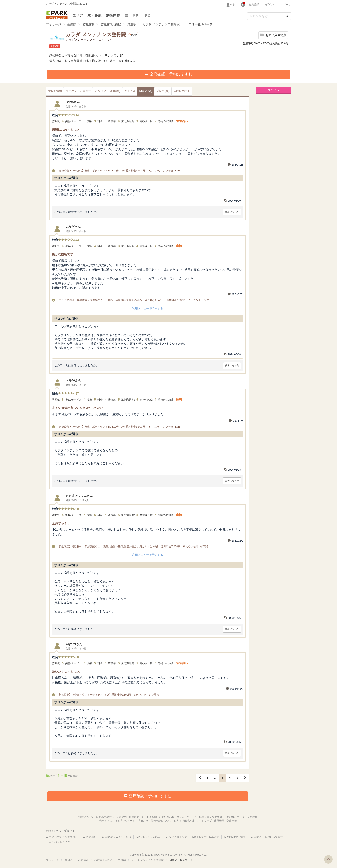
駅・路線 (94, 15)
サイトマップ (204, 821)
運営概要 (219, 821)
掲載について (86, 817)
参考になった (232, 212)
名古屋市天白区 (111, 24)
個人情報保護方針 (184, 821)
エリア (78, 15)
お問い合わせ (167, 817)
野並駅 (132, 24)
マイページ (285, 5)
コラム (180, 817)
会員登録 (254, 5)
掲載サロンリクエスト (212, 817)
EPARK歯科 (90, 837)
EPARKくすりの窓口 (148, 837)
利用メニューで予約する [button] (148, 308)
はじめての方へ (105, 817)
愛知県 (72, 24)
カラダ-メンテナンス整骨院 (161, 24)
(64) (146, 91)
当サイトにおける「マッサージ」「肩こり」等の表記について (135, 821)
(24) (115, 91)
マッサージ (54, 24)
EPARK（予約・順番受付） (62, 837)
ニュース (192, 817)
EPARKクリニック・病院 (117, 837)
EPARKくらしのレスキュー (267, 837)
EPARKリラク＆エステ (57, 15)
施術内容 (113, 15)
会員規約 (122, 817)
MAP (132, 35)
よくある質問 (149, 817)
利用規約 (134, 817)
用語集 (231, 817)
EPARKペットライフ (58, 842)
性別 (234, 5)
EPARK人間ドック (176, 837)
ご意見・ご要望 (138, 15)
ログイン (269, 5)
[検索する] (287, 16)
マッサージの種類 (247, 817)
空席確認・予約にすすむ (168, 74)
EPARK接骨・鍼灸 (235, 837)
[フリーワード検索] (265, 16)
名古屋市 (88, 24)
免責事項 (232, 821)
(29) (163, 91)
